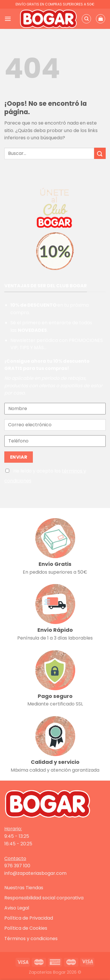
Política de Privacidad (29, 918)
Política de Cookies (26, 928)
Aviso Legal (17, 908)
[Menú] (8, 19)
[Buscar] (86, 19)
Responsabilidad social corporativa (44, 898)
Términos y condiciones (31, 939)
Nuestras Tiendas (24, 888)
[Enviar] (100, 153)
